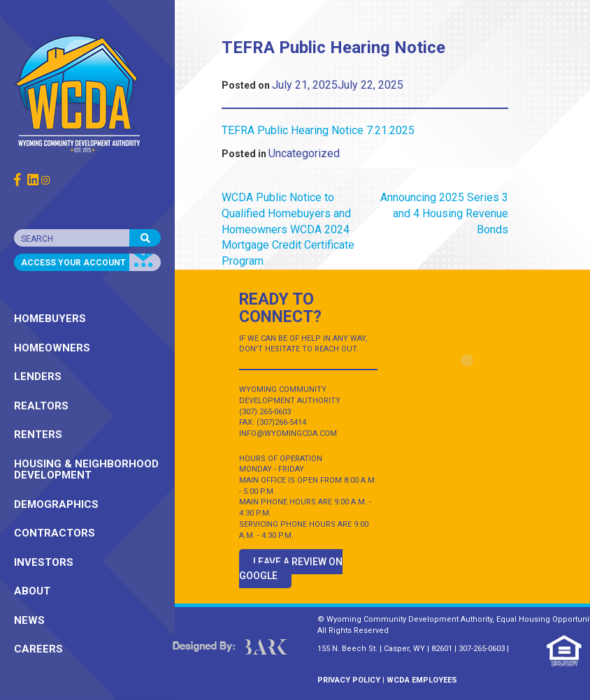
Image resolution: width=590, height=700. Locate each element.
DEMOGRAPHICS (56, 504)
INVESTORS (44, 562)
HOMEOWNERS (52, 348)
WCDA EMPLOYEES (422, 680)
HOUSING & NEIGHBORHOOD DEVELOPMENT (86, 470)
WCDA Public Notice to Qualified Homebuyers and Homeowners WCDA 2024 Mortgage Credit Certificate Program (288, 229)
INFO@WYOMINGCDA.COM (288, 433)
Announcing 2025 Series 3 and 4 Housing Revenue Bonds (444, 213)
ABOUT (32, 591)
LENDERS (38, 377)
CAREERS (38, 649)
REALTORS (41, 406)
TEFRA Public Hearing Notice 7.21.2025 (318, 130)
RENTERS (38, 435)
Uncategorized (304, 153)
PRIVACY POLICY (349, 680)
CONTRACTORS (55, 533)
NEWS (29, 620)
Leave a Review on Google (291, 569)
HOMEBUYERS (50, 319)
